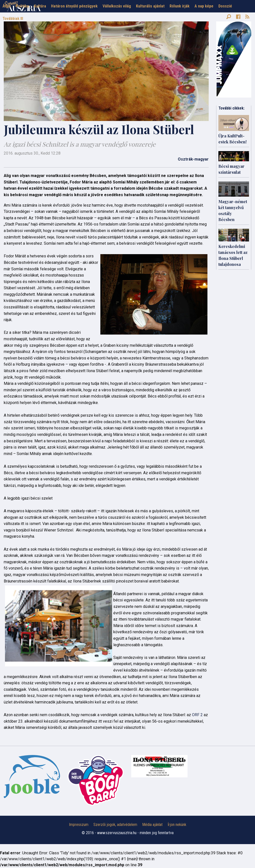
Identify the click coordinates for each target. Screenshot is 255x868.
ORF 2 (197, 715)
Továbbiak (13, 19)
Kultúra (40, 6)
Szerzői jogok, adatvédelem (115, 825)
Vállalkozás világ (117, 6)
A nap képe (204, 6)
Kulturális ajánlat (150, 6)
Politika (22, 6)
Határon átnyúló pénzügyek (74, 6)
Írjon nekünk (177, 825)
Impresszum (79, 825)
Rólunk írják (180, 6)
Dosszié (225, 6)
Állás (7, 6)
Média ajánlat (152, 825)
